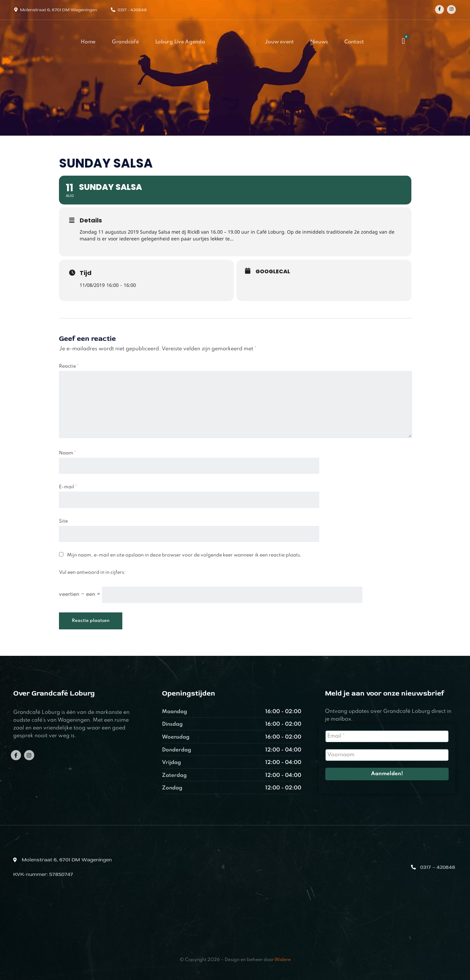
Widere (283, 960)
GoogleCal (273, 272)
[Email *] (387, 736)
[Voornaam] (387, 755)
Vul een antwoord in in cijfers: (92, 572)
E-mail (68, 487)
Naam (68, 453)
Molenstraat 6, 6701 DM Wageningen (59, 10)
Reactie (69, 366)
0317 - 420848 (132, 10)
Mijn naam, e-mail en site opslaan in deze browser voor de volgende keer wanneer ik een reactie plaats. (184, 555)
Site (63, 521)
